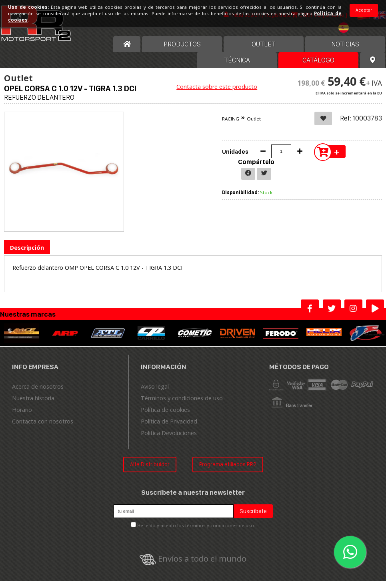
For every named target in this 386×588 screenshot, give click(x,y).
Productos (182, 51)
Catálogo (318, 67)
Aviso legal (155, 393)
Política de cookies (165, 416)
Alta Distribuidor (150, 471)
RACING (231, 125)
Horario (22, 416)
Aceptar (364, 10)
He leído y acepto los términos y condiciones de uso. (196, 532)
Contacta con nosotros (43, 428)
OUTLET (264, 51)
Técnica (237, 67)
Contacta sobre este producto (217, 93)
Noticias (345, 51)
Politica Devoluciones (169, 440)
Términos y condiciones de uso (182, 405)
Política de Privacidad (169, 428)
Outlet (254, 125)
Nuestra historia (33, 405)
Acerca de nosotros (38, 393)
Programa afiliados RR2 (228, 471)
